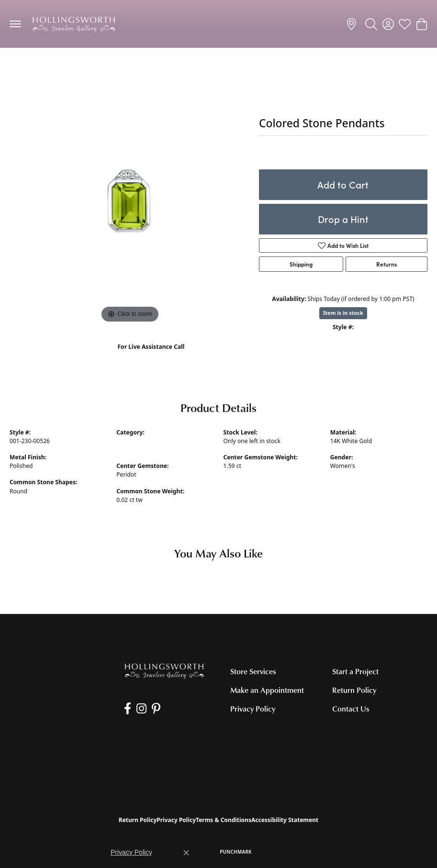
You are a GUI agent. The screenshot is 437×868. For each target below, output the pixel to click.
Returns (387, 264)
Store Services (253, 671)
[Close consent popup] (186, 853)
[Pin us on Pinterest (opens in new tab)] (154, 709)
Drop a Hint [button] (343, 219)
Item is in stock (343, 313)
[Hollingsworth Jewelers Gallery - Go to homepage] (164, 671)
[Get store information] (41, 721)
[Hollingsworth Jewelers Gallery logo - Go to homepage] (74, 24)
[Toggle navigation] (15, 24)
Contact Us (351, 709)
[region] (129, 206)
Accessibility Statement (285, 820)
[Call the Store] (37, 709)
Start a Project (355, 671)
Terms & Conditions (224, 820)
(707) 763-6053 (151, 357)
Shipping (301, 264)
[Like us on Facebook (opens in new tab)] (127, 709)
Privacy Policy (253, 709)
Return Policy (354, 690)
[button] (371, 24)
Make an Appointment (267, 690)
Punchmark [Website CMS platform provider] (236, 852)
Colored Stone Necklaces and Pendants (72, 67)
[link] (353, 24)
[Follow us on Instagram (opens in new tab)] (140, 709)
